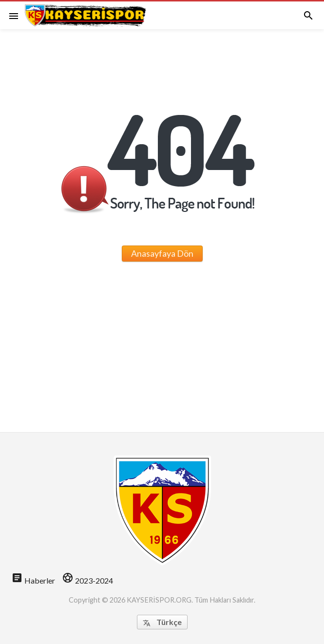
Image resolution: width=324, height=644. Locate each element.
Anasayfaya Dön (162, 253)
